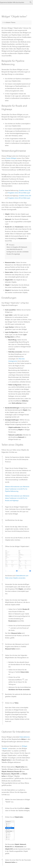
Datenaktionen (25, 737)
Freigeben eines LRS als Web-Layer (19, 193)
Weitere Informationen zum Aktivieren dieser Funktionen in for (17, 489)
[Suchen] (31, 2)
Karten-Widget (11, 158)
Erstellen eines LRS (25, 190)
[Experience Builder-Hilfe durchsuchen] (15, 2)
